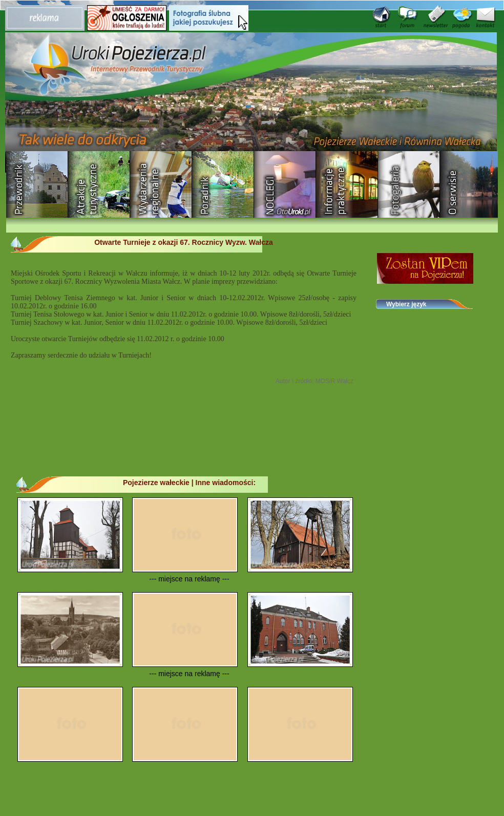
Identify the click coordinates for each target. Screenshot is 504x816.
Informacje (347, 184)
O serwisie (471, 184)
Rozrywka (99, 184)
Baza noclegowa (285, 184)
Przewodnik (37, 184)
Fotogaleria (409, 184)
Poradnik (223, 184)
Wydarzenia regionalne (161, 184)
